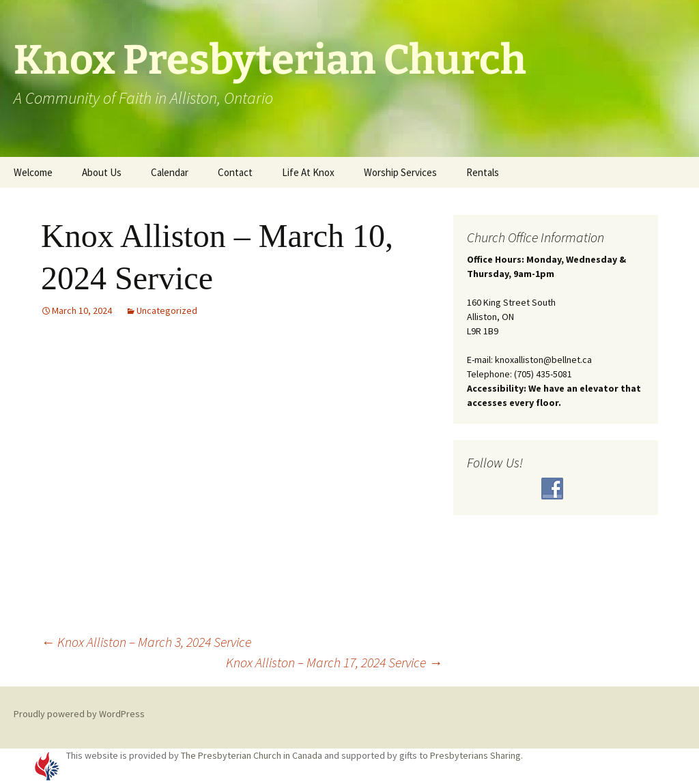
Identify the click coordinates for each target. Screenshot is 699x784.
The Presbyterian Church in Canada (252, 755)
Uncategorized (167, 310)
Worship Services (400, 172)
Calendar (170, 172)
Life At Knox (308, 172)
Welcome (33, 172)
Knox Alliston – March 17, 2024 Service (334, 662)
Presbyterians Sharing (475, 755)
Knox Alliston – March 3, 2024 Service (146, 642)
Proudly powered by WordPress (79, 714)
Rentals (483, 172)
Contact (235, 172)
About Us (102, 172)
